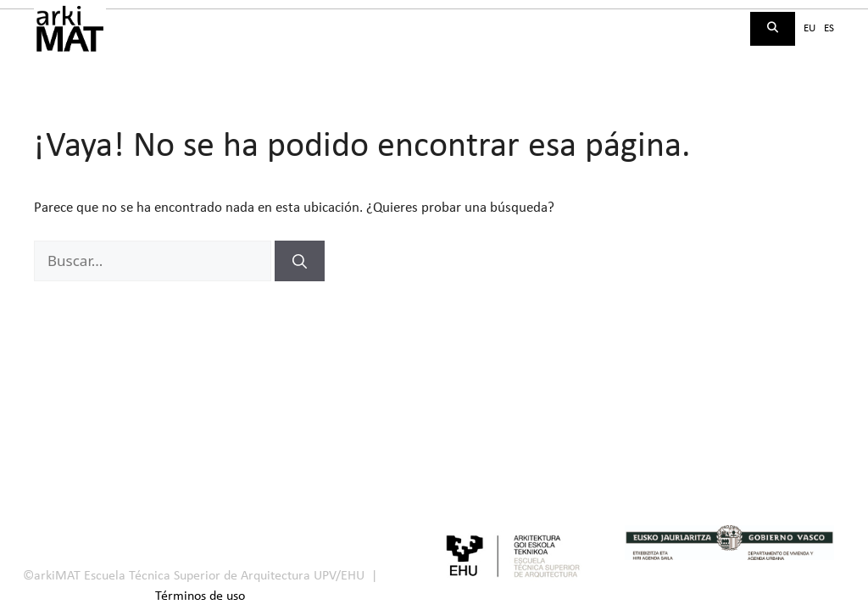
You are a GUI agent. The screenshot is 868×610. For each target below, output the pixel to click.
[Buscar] (300, 261)
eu (810, 28)
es (829, 28)
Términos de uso (200, 596)
